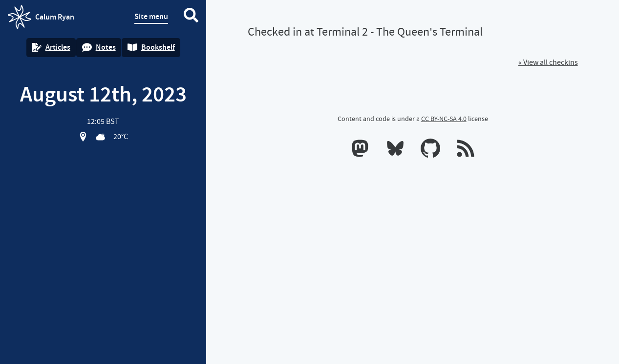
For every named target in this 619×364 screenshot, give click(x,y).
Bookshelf (151, 47)
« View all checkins (548, 62)
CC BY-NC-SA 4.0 (444, 119)
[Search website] (191, 17)
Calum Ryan (41, 17)
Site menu (151, 16)
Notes (99, 47)
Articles (51, 47)
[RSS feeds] (466, 150)
